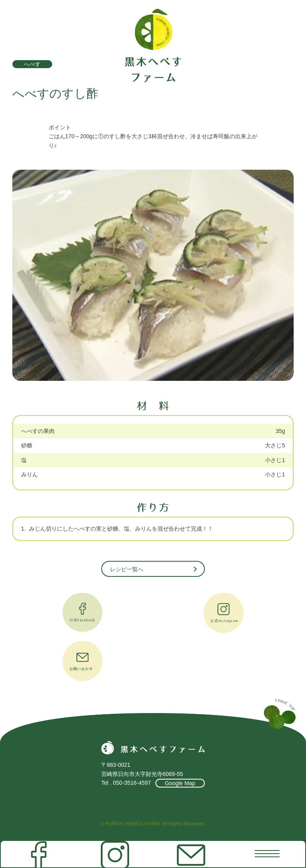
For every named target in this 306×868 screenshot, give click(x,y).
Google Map (180, 783)
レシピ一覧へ (127, 569)
